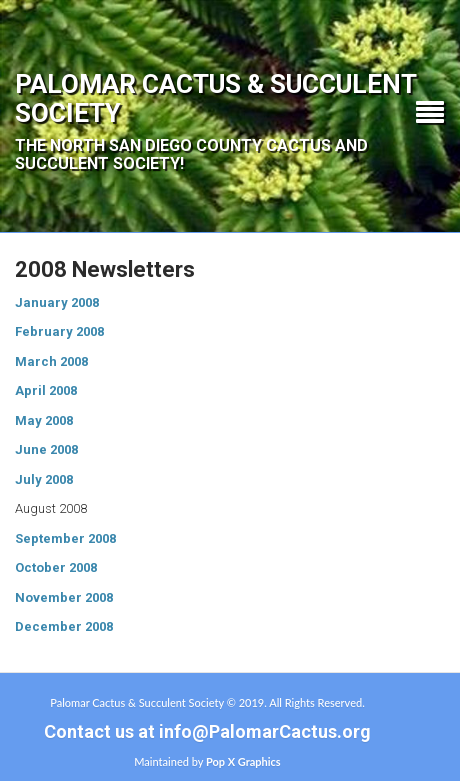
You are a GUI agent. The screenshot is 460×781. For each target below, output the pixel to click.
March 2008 (51, 361)
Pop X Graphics (243, 761)
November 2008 (64, 597)
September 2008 (65, 538)
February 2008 (59, 331)
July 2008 (44, 479)
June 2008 (46, 449)
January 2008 (57, 302)
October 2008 (56, 567)
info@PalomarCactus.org (265, 731)
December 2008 (64, 626)
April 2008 (46, 390)
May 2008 (44, 420)
